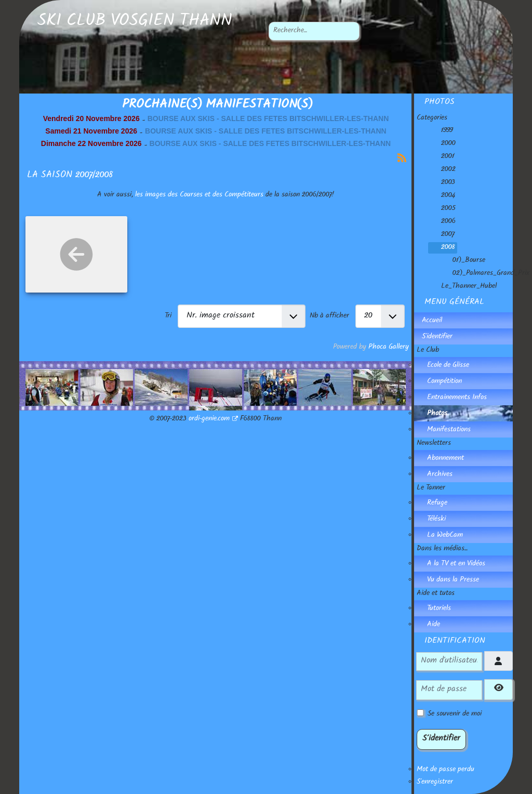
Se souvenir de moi (455, 714)
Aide (434, 625)
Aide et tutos (436, 594)
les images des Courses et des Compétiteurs (199, 195)
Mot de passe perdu (445, 770)
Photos (437, 414)
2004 (442, 196)
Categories (432, 118)
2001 (442, 157)
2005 (442, 209)
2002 (442, 170)
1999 (441, 131)
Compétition (444, 382)
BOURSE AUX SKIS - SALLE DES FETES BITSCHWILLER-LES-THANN (268, 118)
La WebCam (445, 536)
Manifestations (449, 430)
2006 (442, 222)
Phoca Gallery (389, 348)
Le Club (428, 351)
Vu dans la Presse (453, 580)
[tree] (465, 209)
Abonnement (445, 459)
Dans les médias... (442, 549)
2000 (442, 144)
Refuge (437, 504)
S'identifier (437, 337)
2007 (442, 235)
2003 (442, 183)
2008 (442, 248)
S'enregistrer (435, 783)
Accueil (432, 321)
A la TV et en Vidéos (456, 564)
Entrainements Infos (457, 398)
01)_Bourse (463, 261)
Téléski (436, 520)
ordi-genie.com (213, 419)
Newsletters (434, 444)
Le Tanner (431, 488)
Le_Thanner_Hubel (463, 287)
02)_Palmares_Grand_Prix (485, 274)
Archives (440, 475)
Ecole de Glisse (448, 366)
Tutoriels (439, 609)
